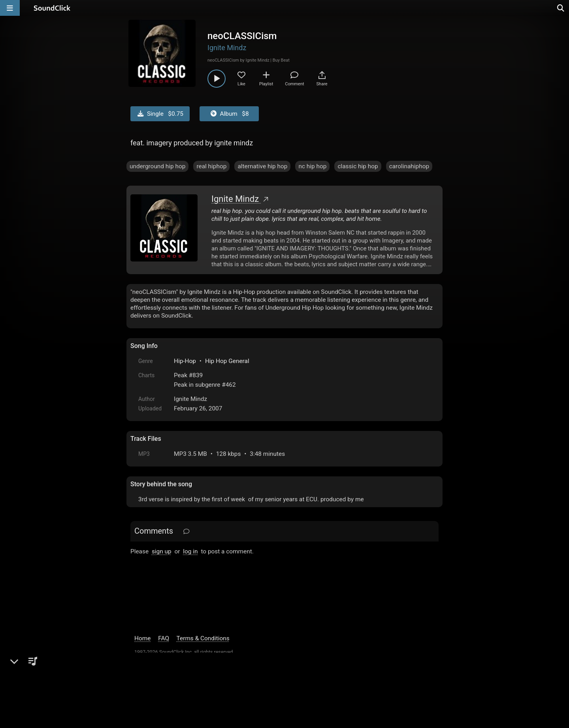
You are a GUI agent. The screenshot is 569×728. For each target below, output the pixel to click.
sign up (162, 551)
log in (190, 551)
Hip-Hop (185, 361)
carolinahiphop (409, 166)
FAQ (164, 638)
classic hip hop (358, 166)
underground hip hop (157, 166)
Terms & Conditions (203, 638)
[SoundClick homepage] (52, 8)
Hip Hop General (227, 361)
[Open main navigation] (10, 8)
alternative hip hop (262, 166)
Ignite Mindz (227, 48)
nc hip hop (312, 166)
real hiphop (211, 166)
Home (142, 638)
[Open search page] (561, 8)
